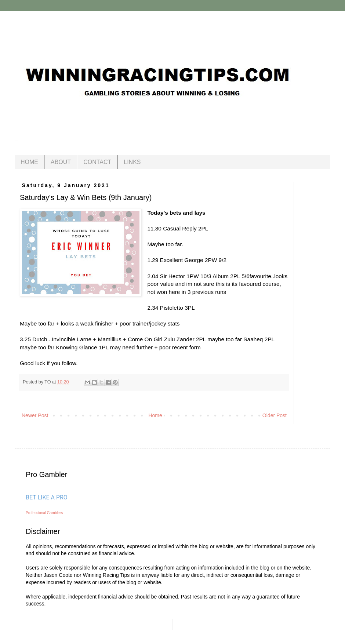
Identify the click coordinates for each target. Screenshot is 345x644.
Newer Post (35, 415)
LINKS (132, 162)
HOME (29, 162)
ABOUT (61, 162)
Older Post (275, 415)
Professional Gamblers (44, 513)
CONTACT (97, 162)
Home (155, 415)
